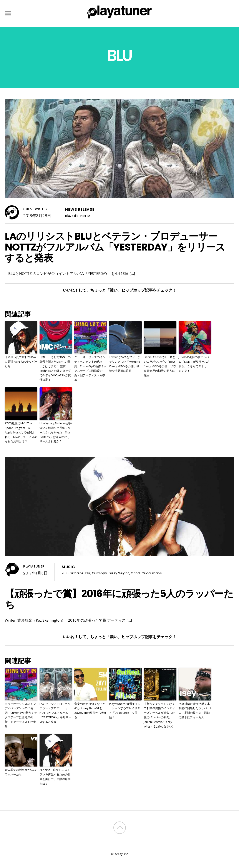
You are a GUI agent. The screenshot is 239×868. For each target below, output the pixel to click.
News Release (80, 209)
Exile (75, 216)
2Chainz (77, 573)
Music (68, 567)
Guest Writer (35, 209)
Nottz (85, 216)
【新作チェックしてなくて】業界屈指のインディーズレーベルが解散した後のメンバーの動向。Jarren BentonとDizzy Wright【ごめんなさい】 (159, 715)
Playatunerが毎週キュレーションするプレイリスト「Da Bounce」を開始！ (125, 710)
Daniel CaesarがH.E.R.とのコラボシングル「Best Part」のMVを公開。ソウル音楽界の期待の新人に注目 (160, 366)
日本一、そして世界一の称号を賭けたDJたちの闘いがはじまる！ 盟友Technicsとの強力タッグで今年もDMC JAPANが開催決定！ (55, 368)
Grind (135, 573)
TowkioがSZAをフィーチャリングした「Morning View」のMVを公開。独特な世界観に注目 (125, 364)
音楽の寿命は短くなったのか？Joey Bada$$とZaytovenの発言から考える (90, 710)
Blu (68, 216)
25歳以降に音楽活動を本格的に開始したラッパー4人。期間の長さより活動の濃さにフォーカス (195, 710)
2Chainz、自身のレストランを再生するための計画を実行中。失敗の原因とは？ (55, 777)
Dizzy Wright (119, 573)
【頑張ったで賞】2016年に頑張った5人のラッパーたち (21, 362)
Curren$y (100, 573)
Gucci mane (152, 573)
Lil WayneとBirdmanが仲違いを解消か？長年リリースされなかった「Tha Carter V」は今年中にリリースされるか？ (56, 432)
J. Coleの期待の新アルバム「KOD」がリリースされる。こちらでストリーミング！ (194, 364)
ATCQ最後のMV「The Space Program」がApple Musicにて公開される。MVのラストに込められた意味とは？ (21, 432)
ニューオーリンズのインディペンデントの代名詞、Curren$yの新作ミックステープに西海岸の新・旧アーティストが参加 (90, 368)
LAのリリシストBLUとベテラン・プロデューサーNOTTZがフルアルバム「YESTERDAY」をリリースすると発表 (115, 247)
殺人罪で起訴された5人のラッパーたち (21, 772)
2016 (65, 573)
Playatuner (34, 566)
